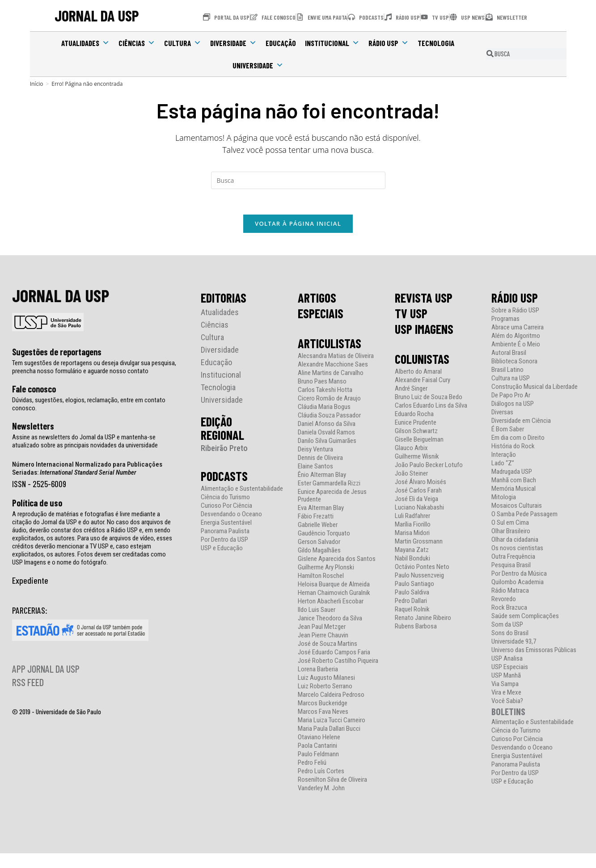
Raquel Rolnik (412, 611)
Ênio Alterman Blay (322, 476)
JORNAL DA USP (97, 16)
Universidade (258, 65)
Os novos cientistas (517, 550)
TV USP (411, 315)
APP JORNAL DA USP (46, 670)
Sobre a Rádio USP (515, 312)
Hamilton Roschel (321, 577)
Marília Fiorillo (413, 526)
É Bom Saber (508, 431)
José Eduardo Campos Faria (334, 654)
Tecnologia (436, 43)
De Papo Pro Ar (511, 397)
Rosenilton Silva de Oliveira (332, 781)
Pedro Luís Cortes (321, 773)
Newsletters (33, 427)
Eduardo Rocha (414, 415)
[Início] (37, 84)
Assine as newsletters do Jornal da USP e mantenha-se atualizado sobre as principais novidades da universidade (85, 442)
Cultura (183, 43)
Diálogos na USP (513, 405)
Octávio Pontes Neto (422, 568)
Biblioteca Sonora (514, 363)
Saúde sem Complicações (525, 617)
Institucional (332, 43)
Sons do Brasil (510, 634)
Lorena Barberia (318, 671)
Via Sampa (505, 685)
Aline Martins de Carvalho (331, 374)
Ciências (137, 43)
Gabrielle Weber (318, 526)
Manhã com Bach (514, 482)
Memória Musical (514, 490)
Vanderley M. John (321, 790)
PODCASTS (224, 477)
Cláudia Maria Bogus (324, 408)
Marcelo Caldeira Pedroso (331, 696)
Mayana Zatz (412, 551)
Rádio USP (389, 43)
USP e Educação (222, 550)
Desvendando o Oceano (231, 516)
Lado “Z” (503, 465)
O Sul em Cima (510, 524)
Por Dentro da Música (519, 575)
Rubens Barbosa (416, 628)
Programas (505, 320)
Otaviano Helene (319, 739)
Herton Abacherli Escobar (331, 603)
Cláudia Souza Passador (329, 417)
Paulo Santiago (414, 585)
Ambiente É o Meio (516, 346)
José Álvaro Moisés (421, 483)
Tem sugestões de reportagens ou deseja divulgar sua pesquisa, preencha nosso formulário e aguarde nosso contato (94, 368)
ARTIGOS (317, 299)
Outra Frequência (513, 558)
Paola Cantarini (317, 747)
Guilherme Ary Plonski (326, 569)
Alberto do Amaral (418, 373)
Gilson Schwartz (416, 432)
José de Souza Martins (328, 645)
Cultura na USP (511, 380)
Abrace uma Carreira (518, 329)
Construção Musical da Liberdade (535, 388)
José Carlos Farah (418, 492)
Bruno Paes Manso (322, 383)
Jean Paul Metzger (322, 628)
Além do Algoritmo (516, 337)
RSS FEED (28, 683)
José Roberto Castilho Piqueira (338, 662)
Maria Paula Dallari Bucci (329, 730)
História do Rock (513, 448)
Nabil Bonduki (412, 560)
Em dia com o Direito (518, 439)
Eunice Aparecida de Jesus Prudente (332, 497)
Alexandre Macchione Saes (333, 366)
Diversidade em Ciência (521, 422)
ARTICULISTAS (330, 345)
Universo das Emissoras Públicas (534, 651)
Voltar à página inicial (298, 225)
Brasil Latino (507, 371)
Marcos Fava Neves (323, 713)
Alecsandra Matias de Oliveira (336, 357)
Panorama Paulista (225, 533)
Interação (504, 456)
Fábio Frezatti (316, 518)
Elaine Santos (315, 468)
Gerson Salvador (319, 543)
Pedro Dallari (411, 602)
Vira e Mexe (506, 694)
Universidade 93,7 (514, 643)
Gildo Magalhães (319, 552)
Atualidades (85, 43)
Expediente (30, 581)
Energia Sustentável (226, 524)
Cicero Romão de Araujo (329, 400)
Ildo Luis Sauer (317, 611)
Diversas (502, 414)
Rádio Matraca (510, 592)
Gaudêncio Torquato (324, 535)
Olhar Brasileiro (511, 533)
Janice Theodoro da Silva (330, 620)
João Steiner (411, 475)
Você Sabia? (507, 702)
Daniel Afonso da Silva (327, 425)
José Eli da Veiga (416, 500)
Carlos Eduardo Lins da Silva (431, 407)
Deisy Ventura (315, 451)
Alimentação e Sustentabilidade (242, 490)
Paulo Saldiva (412, 594)
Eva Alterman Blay (321, 509)
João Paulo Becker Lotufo (429, 466)
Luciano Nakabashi (419, 509)
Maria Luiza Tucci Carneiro (332, 722)
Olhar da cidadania (515, 541)
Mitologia (504, 499)
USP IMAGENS (424, 330)
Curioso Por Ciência (226, 507)
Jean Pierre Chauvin (323, 637)
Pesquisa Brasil (511, 567)
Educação (281, 43)
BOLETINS (508, 713)
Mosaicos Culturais (517, 507)
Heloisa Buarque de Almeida (334, 586)
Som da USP (507, 626)
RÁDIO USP (515, 299)
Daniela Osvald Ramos (326, 434)
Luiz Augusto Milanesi (326, 679)
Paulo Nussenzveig (419, 577)
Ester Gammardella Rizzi (329, 485)
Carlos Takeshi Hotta (325, 391)
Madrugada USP (512, 473)
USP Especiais (510, 668)
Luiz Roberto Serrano (325, 688)
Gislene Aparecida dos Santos (337, 560)
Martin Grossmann (419, 543)
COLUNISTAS (422, 360)
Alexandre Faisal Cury (423, 381)
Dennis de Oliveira (320, 459)
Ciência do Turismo (225, 499)
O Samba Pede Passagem (524, 516)
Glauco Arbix (411, 449)
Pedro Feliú (312, 764)
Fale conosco (34, 390)
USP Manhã (506, 677)
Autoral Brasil (509, 354)
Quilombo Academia (518, 584)
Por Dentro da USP (224, 541)
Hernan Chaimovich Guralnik (334, 594)
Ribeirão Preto (224, 449)
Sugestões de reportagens (57, 353)
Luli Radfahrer (412, 517)
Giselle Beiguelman (419, 441)
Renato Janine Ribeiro (423, 619)
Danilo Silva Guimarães (327, 442)
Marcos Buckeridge (323, 705)
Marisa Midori (412, 534)
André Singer (411, 390)
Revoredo (504, 600)
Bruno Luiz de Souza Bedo (429, 398)
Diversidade (233, 43)
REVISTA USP (424, 299)
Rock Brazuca (509, 609)
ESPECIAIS (321, 315)
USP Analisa (507, 660)
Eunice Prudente (416, 424)
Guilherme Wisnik (417, 458)
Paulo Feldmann (318, 756)
